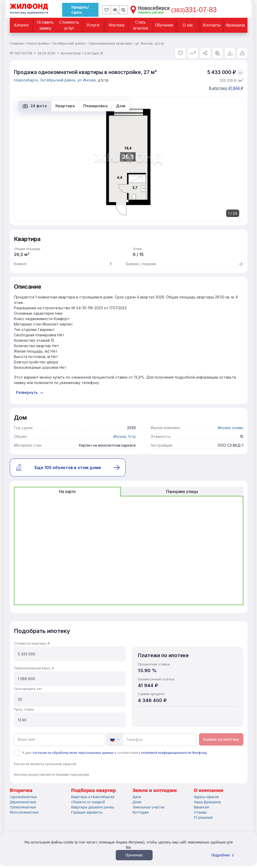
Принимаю (134, 855)
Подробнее (223, 855)
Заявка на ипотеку (221, 739)
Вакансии (201, 807)
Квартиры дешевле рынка (93, 807)
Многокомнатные (24, 812)
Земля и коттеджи (155, 790)
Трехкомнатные (23, 807)
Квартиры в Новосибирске (93, 797)
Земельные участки (148, 807)
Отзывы (200, 812)
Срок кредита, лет (28, 689)
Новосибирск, (27, 80)
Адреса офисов (206, 797)
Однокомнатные (23, 797)
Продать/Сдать (80, 10)
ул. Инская (86, 80)
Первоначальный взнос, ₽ (34, 668)
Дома (137, 802)
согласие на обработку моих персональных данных (73, 753)
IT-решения (203, 817)
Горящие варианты (87, 812)
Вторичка (21, 790)
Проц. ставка (24, 709)
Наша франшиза (207, 802)
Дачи (137, 797)
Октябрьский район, (59, 80)
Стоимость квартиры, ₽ (32, 643)
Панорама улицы (182, 491)
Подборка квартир (93, 790)
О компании (209, 790)
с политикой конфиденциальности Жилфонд (173, 753)
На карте (67, 491)
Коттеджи (141, 812)
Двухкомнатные (23, 802)
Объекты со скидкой (88, 802)
